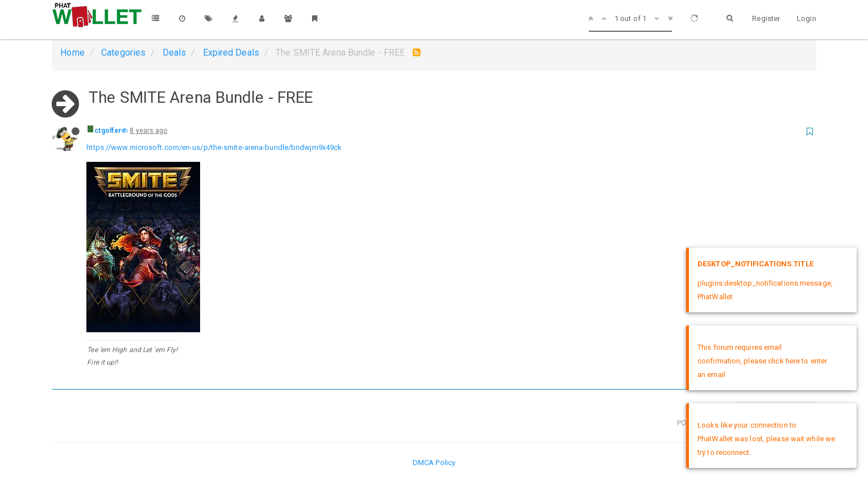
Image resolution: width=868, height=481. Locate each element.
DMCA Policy (434, 463)
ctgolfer (108, 131)
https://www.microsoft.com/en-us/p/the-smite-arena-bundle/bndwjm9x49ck (214, 147)
